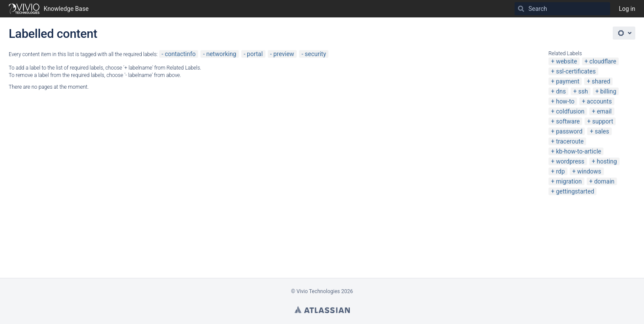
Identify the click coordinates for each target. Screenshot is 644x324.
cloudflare (603, 61)
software (568, 121)
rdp (560, 171)
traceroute (570, 141)
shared (601, 81)
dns (561, 91)
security (315, 54)
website (566, 61)
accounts (599, 101)
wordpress (570, 161)
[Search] (521, 9)
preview (284, 54)
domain (604, 181)
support (603, 121)
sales (602, 131)
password (569, 131)
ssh (583, 91)
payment (568, 81)
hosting (607, 161)
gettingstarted (575, 191)
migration (569, 181)
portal (255, 54)
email (604, 111)
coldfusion (570, 111)
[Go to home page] (49, 9)
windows (589, 171)
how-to (565, 101)
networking (221, 54)
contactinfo (180, 54)
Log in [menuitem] (627, 9)
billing (608, 91)
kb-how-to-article (578, 151)
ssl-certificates (576, 71)
